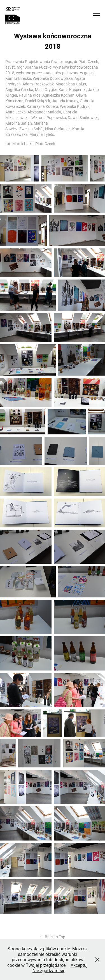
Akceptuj (79, 965)
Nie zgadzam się (49, 970)
